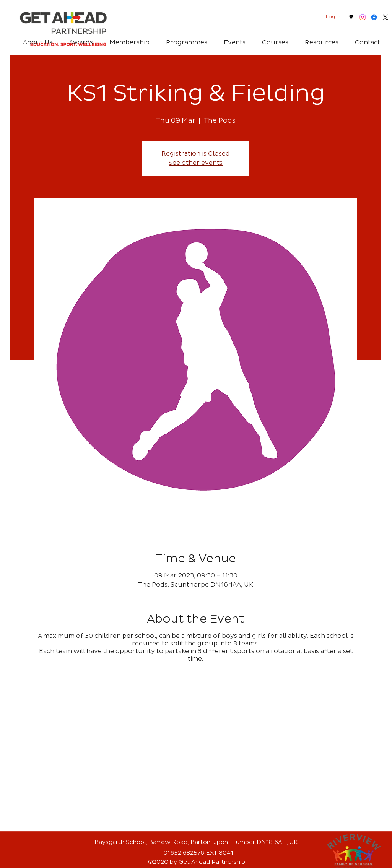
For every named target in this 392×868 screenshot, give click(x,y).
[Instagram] (363, 17)
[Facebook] (374, 17)
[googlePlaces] (351, 17)
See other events (196, 163)
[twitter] (385, 17)
